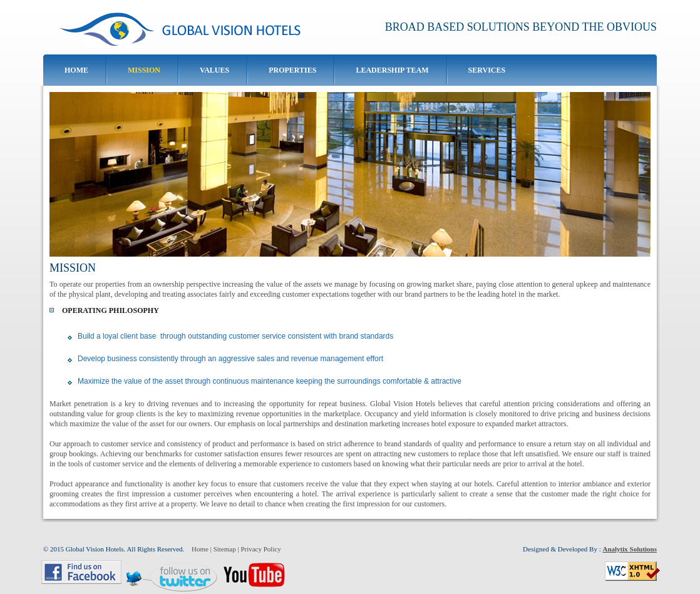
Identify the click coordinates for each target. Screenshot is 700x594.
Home (76, 70)
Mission (144, 70)
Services (487, 70)
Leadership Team (392, 70)
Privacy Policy (260, 549)
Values (214, 70)
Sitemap (225, 549)
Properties (292, 70)
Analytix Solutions (630, 549)
